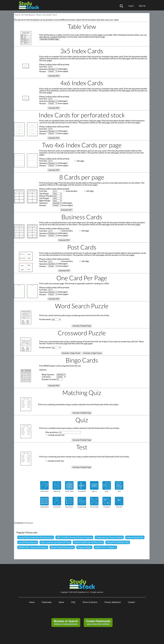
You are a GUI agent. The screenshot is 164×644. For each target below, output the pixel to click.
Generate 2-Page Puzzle (92, 353)
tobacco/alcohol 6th (135, 537)
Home (32, 602)
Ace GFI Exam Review (28, 542)
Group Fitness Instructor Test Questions (36, 537)
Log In (131, 6)
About (61, 602)
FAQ (73, 602)
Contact (131, 602)
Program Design (84, 547)
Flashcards (47, 602)
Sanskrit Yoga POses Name (62, 547)
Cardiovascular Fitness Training (109, 537)
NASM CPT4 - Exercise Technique (33, 547)
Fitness (39, 15)
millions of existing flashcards (66, 622)
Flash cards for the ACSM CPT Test (55, 542)
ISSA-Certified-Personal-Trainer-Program (74, 537)
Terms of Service (90, 602)
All (22, 15)
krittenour (29, 523)
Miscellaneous (30, 15)
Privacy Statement (113, 602)
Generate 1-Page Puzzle (71, 353)
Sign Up (142, 6)
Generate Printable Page (49, 39)
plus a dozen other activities (98, 622)
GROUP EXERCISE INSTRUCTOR (88, 542)
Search (17, 15)
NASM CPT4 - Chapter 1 (105, 547)
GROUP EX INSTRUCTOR (118, 542)
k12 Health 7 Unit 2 (50, 15)
